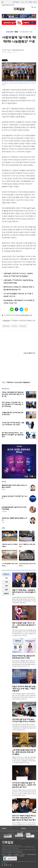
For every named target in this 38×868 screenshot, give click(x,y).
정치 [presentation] (6, 578)
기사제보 (23, 854)
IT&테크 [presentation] (6, 594)
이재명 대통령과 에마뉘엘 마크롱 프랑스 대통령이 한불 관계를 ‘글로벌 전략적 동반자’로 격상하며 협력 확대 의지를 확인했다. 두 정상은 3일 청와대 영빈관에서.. (24, 600)
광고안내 (10, 854)
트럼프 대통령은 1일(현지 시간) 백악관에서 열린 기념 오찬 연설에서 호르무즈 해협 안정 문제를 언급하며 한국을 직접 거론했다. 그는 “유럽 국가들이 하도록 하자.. (24, 696)
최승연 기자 (10, 50)
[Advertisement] (19, 368)
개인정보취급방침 (31, 854)
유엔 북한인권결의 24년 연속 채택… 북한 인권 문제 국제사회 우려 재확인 (24, 752)
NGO (16, 32)
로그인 (35, 2)
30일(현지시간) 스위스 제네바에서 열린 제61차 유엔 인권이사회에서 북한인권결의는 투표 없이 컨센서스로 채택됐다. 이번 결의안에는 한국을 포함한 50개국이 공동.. (24, 760)
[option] (10, 539)
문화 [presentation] (6, 590)
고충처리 (15, 856)
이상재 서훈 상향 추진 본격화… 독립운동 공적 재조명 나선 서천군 (13, 424)
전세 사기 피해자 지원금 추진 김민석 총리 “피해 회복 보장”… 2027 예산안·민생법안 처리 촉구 (24, 818)
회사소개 (4, 854)
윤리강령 (21, 856)
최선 (3, 522)
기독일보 (15, 326)
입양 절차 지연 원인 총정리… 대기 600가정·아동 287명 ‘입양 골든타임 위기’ (13, 435)
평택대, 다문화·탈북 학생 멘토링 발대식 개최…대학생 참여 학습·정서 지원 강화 (13, 394)
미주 (26, 2)
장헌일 (4, 490)
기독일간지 (23, 326)
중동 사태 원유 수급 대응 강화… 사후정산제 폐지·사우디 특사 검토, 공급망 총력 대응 (13, 404)
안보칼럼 (4, 511)
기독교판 (17, 2)
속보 (4, 382)
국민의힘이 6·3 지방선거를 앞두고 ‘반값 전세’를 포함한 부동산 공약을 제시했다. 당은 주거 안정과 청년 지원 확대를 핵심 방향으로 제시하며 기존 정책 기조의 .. (24, 727)
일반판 (23, 2)
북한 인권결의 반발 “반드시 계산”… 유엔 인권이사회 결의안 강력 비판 (24, 625)
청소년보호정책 (7, 856)
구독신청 (31, 2)
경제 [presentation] (6, 582)
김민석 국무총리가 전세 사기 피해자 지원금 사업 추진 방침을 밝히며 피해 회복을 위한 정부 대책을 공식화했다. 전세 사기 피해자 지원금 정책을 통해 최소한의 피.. (24, 826)
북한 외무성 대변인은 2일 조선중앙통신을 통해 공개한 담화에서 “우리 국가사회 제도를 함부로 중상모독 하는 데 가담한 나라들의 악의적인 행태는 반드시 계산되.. (24, 633)
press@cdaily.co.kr (19, 50)
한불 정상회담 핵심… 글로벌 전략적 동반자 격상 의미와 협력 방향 (24, 592)
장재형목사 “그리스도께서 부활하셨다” (18, 382)
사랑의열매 (6, 326)
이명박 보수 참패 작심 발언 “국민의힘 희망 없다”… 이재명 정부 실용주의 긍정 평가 (24, 785)
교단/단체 (10, 32)
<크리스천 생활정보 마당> (29, 353)
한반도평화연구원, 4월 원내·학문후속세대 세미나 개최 (23, 657)
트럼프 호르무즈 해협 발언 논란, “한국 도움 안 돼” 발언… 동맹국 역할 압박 (24, 689)
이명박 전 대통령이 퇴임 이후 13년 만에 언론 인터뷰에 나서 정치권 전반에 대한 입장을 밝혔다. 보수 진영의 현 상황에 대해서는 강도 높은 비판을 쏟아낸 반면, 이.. (24, 793)
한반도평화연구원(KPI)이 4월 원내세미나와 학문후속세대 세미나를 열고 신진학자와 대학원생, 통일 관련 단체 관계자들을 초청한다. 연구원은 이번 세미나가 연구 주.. (24, 664)
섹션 (2, 2)
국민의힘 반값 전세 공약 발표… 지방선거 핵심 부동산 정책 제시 (24, 720)
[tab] (6, 578)
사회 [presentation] (6, 586)
